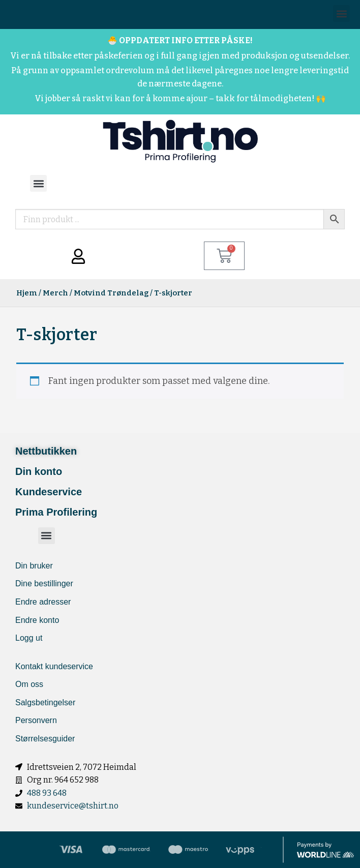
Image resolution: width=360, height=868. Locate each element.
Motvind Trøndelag (111, 293)
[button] (341, 13)
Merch (55, 293)
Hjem (27, 293)
